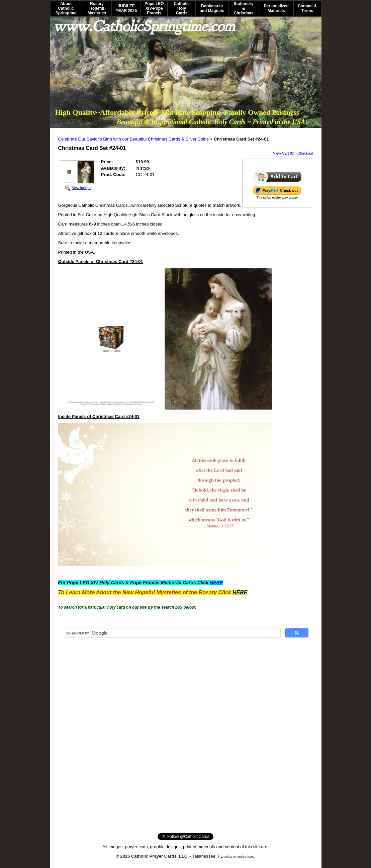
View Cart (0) (284, 153)
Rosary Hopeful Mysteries (97, 8)
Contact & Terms (307, 8)
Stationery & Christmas (244, 8)
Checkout (305, 153)
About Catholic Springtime (66, 8)
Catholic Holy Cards (181, 8)
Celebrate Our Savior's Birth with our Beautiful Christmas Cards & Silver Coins (133, 139)
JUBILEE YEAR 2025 (126, 8)
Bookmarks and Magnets (212, 8)
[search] (171, 633)
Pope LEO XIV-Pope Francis (154, 8)
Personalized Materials (276, 8)
